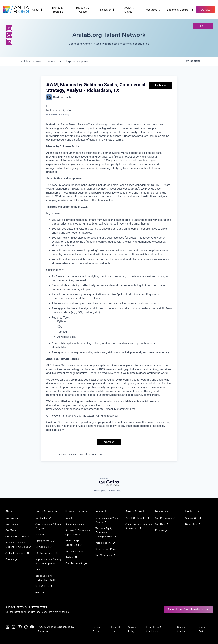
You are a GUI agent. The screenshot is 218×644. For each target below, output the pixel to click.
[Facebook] (9, 35)
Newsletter (193, 524)
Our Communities (75, 551)
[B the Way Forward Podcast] (32, 627)
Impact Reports (106, 543)
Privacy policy (100, 491)
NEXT (38, 570)
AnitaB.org (44, 631)
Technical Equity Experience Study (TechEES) (106, 532)
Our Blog (162, 524)
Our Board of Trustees (18, 536)
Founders (41, 534)
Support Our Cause (85, 10)
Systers (71, 557)
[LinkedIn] (9, 42)
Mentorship (44, 518)
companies (78, 61)
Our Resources (166, 518)
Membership (44, 547)
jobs (54, 61)
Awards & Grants (131, 10)
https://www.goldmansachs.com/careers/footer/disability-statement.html (91, 409)
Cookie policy (115, 491)
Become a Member (180, 10)
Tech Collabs (44, 586)
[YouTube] (20, 627)
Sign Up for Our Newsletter (188, 609)
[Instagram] (9, 28)
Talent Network (46, 541)
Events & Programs (60, 10)
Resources (153, 10)
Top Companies (106, 555)
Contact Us (193, 518)
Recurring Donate (75, 524)
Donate (69, 518)
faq (203, 26)
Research (108, 10)
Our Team (11, 530)
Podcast (162, 530)
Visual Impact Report (106, 549)
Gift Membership (76, 563)
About (37, 10)
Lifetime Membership (47, 553)
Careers (12, 559)
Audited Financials (17, 553)
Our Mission (12, 518)
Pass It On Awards (137, 518)
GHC (40, 592)
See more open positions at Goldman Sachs (81, 454)
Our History (12, 524)
